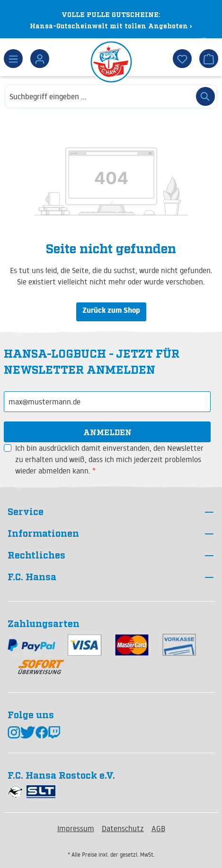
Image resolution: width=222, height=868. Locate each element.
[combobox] (99, 96)
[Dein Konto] (40, 59)
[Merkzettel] (182, 59)
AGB (158, 828)
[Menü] (13, 59)
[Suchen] (205, 96)
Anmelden (107, 432)
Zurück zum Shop (111, 312)
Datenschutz (123, 828)
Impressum (76, 828)
